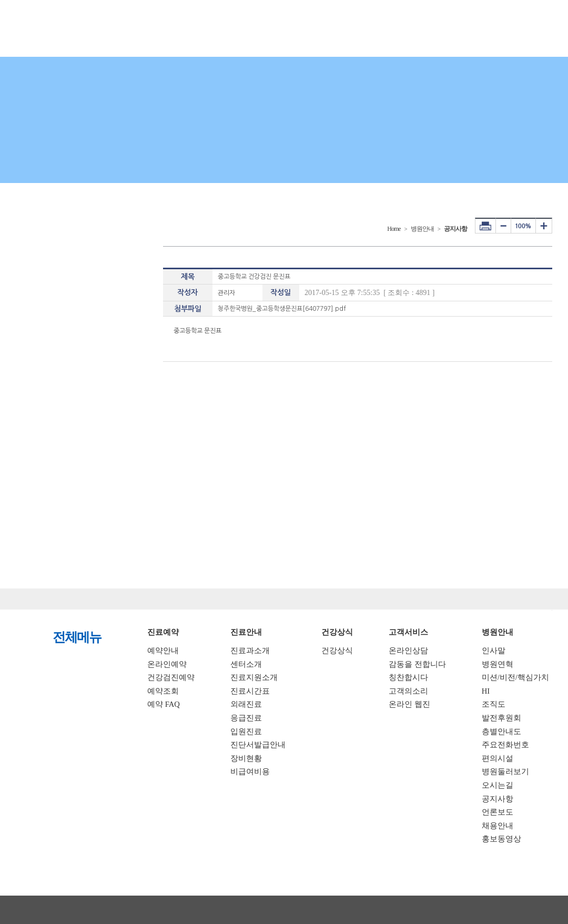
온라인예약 (167, 664)
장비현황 (246, 758)
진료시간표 (250, 691)
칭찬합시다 (408, 677)
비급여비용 (250, 771)
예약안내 (163, 651)
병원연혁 (498, 664)
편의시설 (498, 758)
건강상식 (337, 651)
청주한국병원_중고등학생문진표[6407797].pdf (282, 309)
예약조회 (163, 691)
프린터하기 (485, 226)
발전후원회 (501, 718)
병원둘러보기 (505, 771)
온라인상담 (408, 651)
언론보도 (498, 812)
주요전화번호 (505, 745)
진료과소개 (250, 651)
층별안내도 (501, 732)
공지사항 (498, 799)
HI (486, 691)
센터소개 (246, 664)
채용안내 (498, 826)
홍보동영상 (501, 839)
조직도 (494, 704)
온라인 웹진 (409, 704)
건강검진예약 (171, 677)
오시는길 (498, 785)
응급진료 (246, 718)
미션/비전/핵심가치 (515, 677)
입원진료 (246, 732)
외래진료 (246, 704)
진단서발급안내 (258, 745)
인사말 (494, 651)
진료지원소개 (254, 677)
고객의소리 (408, 691)
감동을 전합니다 (417, 664)
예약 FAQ (164, 704)
